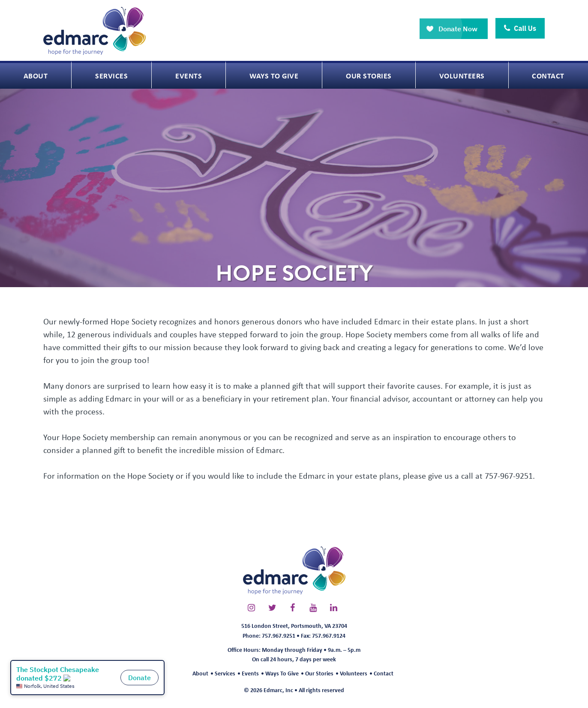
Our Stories (319, 673)
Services (225, 673)
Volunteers (354, 673)
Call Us (520, 28)
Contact (384, 673)
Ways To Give (282, 673)
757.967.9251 (279, 635)
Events (250, 673)
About (200, 673)
